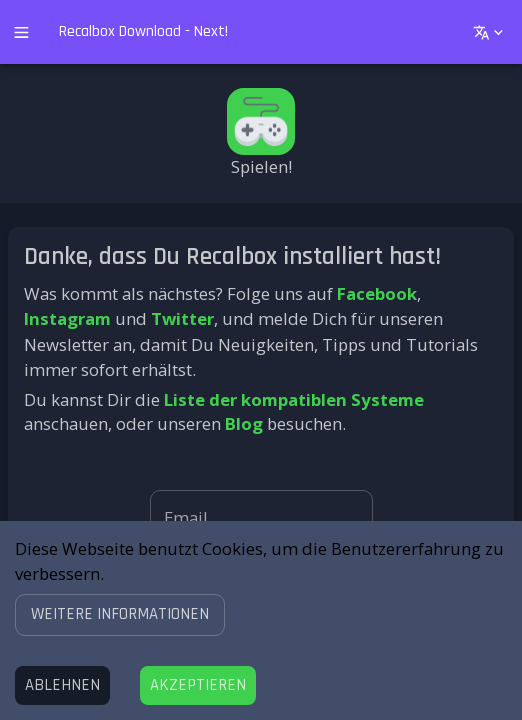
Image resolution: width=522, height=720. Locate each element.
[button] (120, 614)
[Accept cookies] (198, 685)
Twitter (182, 318)
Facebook (377, 293)
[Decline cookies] (62, 685)
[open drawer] (21, 32)
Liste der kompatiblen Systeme (294, 399)
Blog (244, 423)
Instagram (67, 318)
